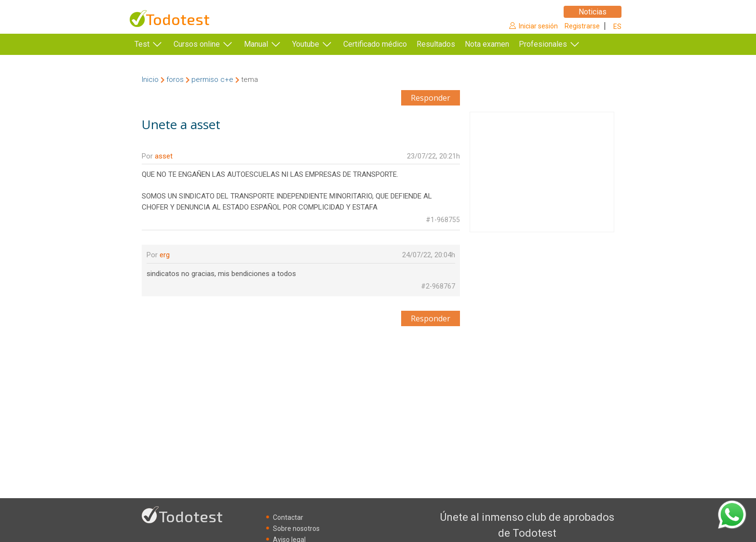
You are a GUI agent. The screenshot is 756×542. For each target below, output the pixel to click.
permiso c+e (212, 79)
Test (142, 44)
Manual (256, 44)
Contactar (288, 517)
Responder (431, 98)
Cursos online (197, 44)
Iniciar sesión (538, 26)
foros (175, 79)
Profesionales (557, 44)
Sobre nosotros (296, 529)
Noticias (593, 12)
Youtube (306, 44)
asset (164, 156)
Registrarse (582, 26)
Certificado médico (375, 44)
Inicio (150, 79)
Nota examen (501, 44)
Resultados (450, 44)
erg (165, 255)
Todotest (178, 19)
